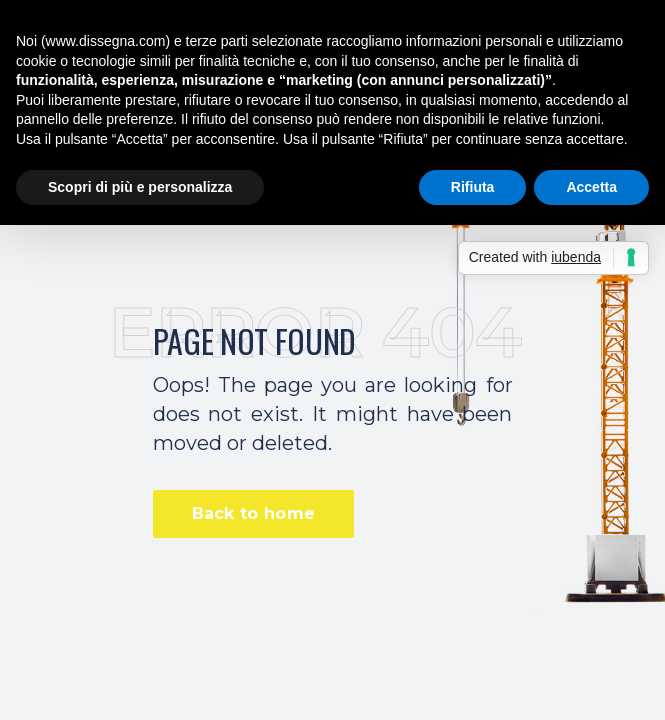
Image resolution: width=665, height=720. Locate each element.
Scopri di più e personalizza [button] (140, 187)
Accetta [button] (591, 187)
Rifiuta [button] (473, 187)
